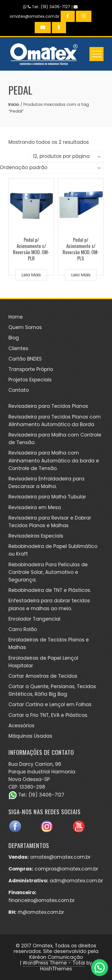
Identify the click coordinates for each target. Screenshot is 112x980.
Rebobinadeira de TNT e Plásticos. (50, 590)
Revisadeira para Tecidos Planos (48, 406)
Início (14, 104)
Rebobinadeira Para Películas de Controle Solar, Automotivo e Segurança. (48, 572)
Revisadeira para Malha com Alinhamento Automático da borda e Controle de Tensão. (54, 460)
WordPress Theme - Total (54, 963)
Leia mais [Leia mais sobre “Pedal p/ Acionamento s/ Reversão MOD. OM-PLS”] (81, 275)
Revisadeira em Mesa (35, 507)
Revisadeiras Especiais (36, 536)
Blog (14, 338)
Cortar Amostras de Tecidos (43, 676)
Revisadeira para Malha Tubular (47, 497)
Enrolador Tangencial (34, 619)
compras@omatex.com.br (66, 869)
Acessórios (21, 726)
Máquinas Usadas (30, 736)
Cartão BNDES (25, 359)
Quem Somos (25, 327)
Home (16, 317)
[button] (100, 968)
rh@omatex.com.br (41, 912)
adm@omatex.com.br (76, 881)
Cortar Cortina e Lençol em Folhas (50, 704)
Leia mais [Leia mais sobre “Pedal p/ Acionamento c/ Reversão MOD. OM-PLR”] (31, 275)
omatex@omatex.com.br (60, 857)
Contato (19, 390)
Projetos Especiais (30, 380)
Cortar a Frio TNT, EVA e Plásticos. (48, 715)
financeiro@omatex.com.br (42, 900)
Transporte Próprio (31, 369)
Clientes (18, 348)
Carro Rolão (23, 629)
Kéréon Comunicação (56, 957)
